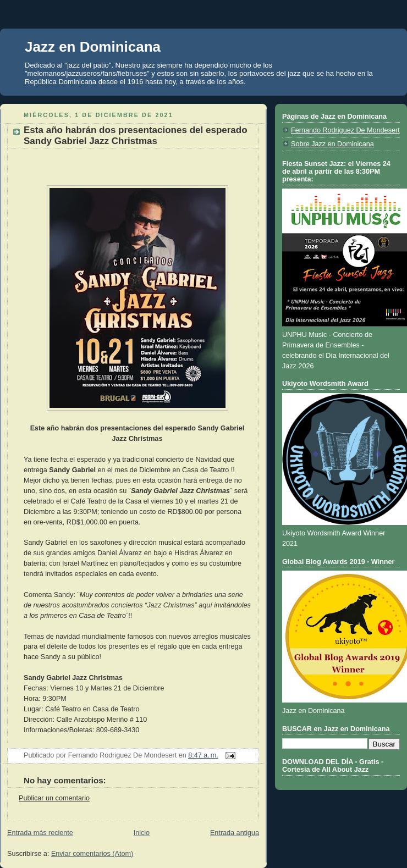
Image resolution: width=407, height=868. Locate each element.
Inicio (142, 833)
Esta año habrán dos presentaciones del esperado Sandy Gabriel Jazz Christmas (136, 136)
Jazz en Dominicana (93, 47)
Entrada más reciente (40, 833)
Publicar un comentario (54, 798)
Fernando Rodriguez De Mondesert (345, 130)
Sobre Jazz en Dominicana (332, 144)
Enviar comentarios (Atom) (92, 854)
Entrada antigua (235, 833)
